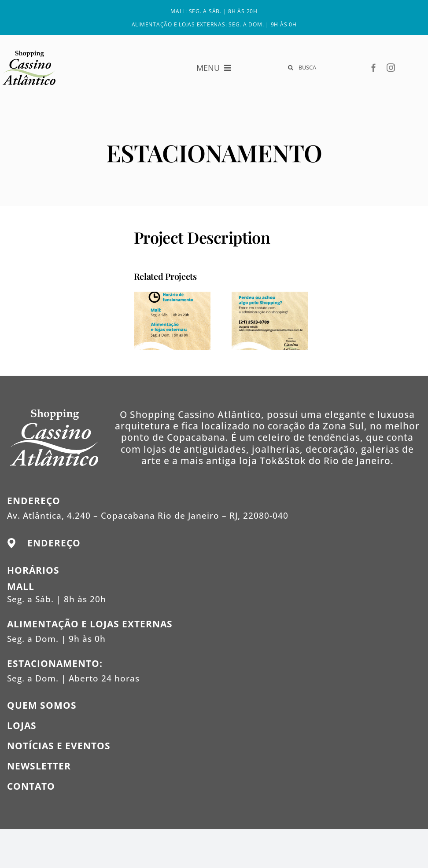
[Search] (291, 68)
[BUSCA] (322, 68)
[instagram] (391, 68)
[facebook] (374, 68)
